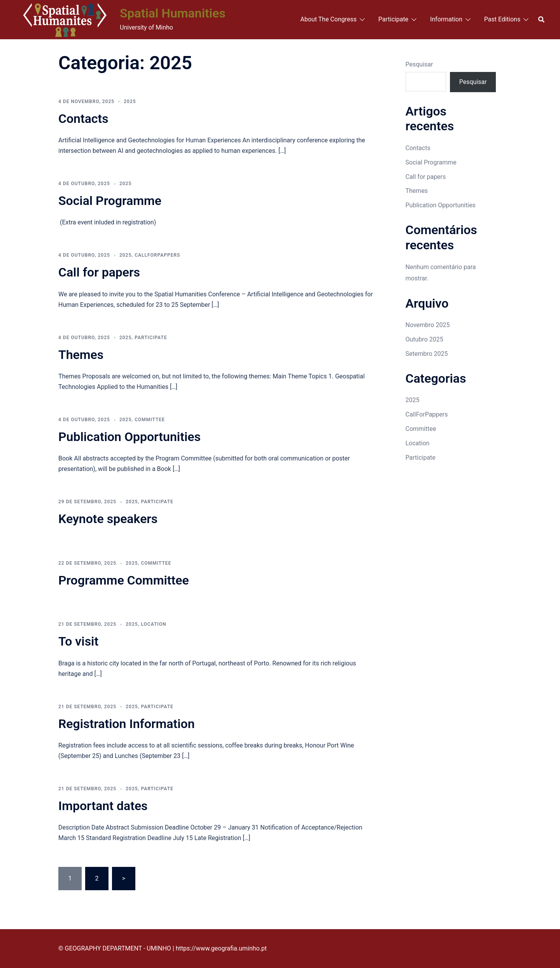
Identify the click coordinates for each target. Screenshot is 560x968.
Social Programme (110, 201)
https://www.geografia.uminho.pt (221, 948)
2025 (130, 102)
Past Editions (502, 19)
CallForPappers (157, 255)
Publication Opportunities (129, 437)
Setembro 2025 (427, 354)
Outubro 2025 (424, 339)
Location (153, 624)
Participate (393, 19)
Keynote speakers (108, 519)
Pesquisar (419, 64)
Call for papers (99, 272)
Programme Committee (124, 580)
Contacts (83, 119)
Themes (81, 355)
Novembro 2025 (428, 325)
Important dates (103, 806)
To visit (78, 641)
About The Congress (328, 19)
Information (446, 19)
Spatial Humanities (173, 13)
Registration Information (127, 724)
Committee (150, 420)
